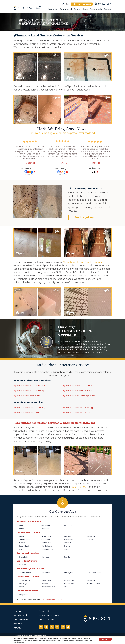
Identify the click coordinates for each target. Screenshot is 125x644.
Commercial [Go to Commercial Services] (66, 9)
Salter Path (69, 540)
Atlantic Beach (24, 540)
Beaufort (22, 543)
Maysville (45, 584)
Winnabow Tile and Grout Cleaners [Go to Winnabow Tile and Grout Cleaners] (82, 262)
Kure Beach (46, 573)
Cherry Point (23, 557)
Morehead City (47, 549)
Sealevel (67, 543)
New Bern (68, 557)
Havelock (45, 557)
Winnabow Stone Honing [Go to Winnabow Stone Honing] (30, 413)
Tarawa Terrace (93, 584)
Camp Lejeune (24, 580)
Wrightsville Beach (94, 573)
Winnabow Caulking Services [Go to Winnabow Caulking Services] (82, 396)
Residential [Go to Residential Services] (53, 9)
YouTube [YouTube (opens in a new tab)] (57, 627)
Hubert (21, 587)
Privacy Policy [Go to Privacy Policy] (78, 638)
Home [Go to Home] (17, 611)
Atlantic (22, 536)
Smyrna (67, 546)
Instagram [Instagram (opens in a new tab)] (41, 627)
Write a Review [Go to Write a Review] (63, 4)
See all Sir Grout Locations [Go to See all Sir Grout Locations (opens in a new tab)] (52, 600)
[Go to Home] (29, 8)
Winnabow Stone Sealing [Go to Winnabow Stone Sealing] (79, 408)
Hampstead (23, 595)
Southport (45, 529)
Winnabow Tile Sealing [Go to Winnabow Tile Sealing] (29, 396)
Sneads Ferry (69, 584)
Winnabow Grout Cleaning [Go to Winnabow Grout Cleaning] (80, 386)
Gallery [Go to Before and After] (77, 9)
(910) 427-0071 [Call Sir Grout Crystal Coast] (103, 4)
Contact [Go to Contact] (108, 9)
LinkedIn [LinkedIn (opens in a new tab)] (63, 627)
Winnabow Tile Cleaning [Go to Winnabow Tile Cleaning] (79, 391)
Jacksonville (46, 580)
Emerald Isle (46, 536)
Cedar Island (24, 546)
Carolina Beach (25, 573)
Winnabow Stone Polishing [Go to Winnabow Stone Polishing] (80, 413)
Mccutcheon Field (48, 587)
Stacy (66, 549)
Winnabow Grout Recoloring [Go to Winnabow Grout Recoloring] (32, 386)
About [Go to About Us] (85, 9)
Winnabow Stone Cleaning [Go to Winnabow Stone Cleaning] (31, 408)
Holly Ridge (23, 584)
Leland (21, 529)
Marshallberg (47, 546)
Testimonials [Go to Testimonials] (96, 9)
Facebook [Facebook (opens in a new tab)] (46, 627)
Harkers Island (47, 543)
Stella (66, 587)
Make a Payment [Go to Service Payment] (49, 615)
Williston (90, 540)
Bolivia (21, 525)
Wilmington (69, 573)
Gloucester (46, 540)
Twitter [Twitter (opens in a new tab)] (52, 627)
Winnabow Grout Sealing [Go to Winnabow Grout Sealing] (30, 391)
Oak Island (46, 525)
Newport (68, 536)
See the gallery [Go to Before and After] (84, 217)
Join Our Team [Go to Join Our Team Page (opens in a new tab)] (48, 620)
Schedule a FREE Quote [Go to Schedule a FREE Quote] (82, 4)
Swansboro (91, 536)
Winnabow (68, 525)
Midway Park (69, 580)
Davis (21, 549)
